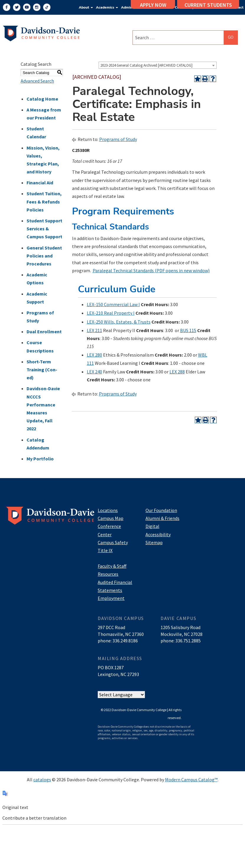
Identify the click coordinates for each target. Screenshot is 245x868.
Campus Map (111, 518)
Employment (111, 598)
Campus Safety (113, 542)
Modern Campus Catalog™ (191, 780)
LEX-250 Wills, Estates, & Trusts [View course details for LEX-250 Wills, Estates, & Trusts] (119, 322)
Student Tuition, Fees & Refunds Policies (44, 201)
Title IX (105, 550)
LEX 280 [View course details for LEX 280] (94, 355)
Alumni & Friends (162, 518)
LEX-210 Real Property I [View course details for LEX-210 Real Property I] (111, 313)
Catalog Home (42, 99)
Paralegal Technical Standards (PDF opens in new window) (151, 270)
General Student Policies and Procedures (44, 256)
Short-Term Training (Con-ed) (42, 370)
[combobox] (158, 65)
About (86, 7)
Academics (107, 7)
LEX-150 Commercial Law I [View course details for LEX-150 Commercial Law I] (113, 304)
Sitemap (154, 542)
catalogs (42, 780)
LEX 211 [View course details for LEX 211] (94, 330)
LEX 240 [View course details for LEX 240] (94, 372)
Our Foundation (161, 510)
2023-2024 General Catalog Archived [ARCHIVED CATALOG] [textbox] (146, 65)
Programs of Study (118, 139)
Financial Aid (40, 183)
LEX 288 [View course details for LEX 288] (177, 372)
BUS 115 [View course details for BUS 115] (188, 330)
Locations (108, 510)
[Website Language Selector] (121, 695)
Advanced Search (37, 81)
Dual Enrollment (44, 332)
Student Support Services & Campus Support (44, 229)
